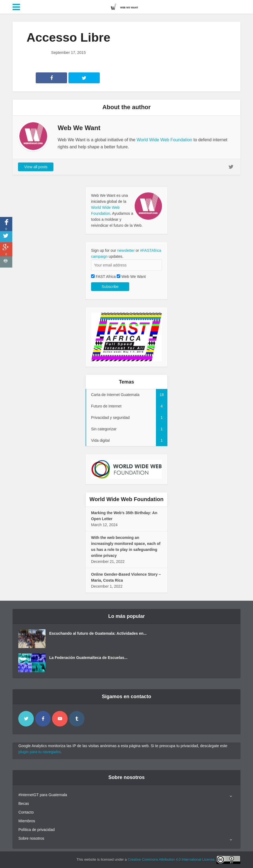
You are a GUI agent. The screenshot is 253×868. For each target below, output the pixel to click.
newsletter (126, 250)
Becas (24, 803)
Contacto (26, 812)
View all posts (36, 167)
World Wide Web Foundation (164, 140)
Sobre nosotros (31, 838)
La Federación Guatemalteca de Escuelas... (88, 658)
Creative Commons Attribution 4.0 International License (171, 859)
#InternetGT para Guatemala (43, 795)
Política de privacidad (36, 830)
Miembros (27, 821)
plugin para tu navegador (39, 752)
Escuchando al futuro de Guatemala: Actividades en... (98, 633)
